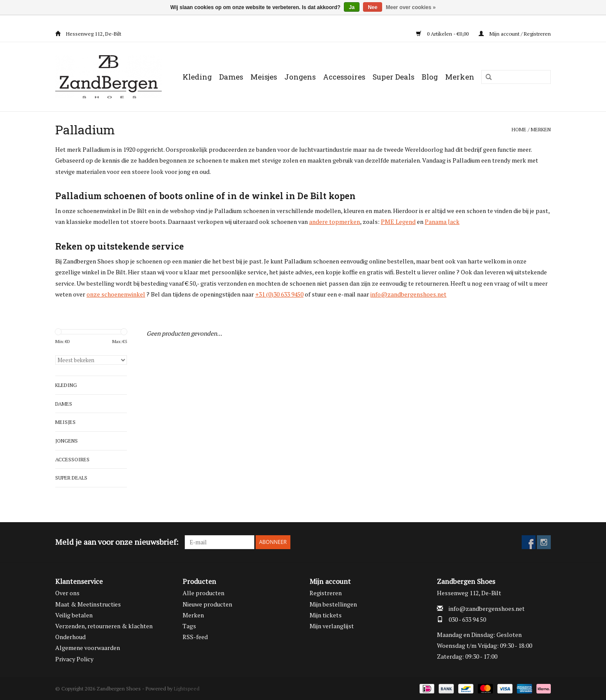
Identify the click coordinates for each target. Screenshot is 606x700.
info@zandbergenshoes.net (408, 294)
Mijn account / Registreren (515, 34)
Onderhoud (70, 637)
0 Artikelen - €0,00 (443, 34)
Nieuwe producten (207, 604)
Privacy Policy (74, 659)
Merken (460, 77)
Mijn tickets (326, 615)
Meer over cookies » (411, 7)
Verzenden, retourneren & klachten (104, 626)
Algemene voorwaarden (88, 648)
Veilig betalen (74, 615)
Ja (351, 7)
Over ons (67, 593)
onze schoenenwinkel (116, 294)
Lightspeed (187, 688)
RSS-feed (195, 637)
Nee (373, 7)
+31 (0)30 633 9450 (279, 294)
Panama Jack (442, 222)
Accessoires (344, 77)
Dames (231, 77)
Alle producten (203, 593)
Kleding (197, 77)
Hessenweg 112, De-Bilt (88, 34)
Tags (189, 626)
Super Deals (393, 77)
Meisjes (264, 77)
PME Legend (398, 222)
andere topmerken (335, 222)
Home (519, 129)
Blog (430, 77)
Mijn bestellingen (333, 604)
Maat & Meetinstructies (88, 604)
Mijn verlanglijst (332, 626)
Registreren (326, 593)
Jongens (300, 77)
